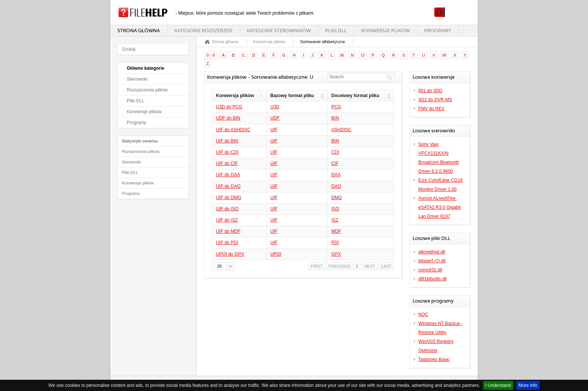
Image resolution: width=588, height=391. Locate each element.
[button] (223, 266)
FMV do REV (432, 109)
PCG (336, 107)
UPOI (276, 254)
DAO (336, 186)
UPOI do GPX (230, 254)
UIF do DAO (228, 186)
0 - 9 (211, 55)
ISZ (335, 220)
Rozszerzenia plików (147, 90)
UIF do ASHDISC (233, 130)
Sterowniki (137, 79)
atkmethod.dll (432, 252)
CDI (335, 152)
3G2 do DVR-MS (435, 100)
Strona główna (139, 31)
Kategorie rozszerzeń (203, 31)
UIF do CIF (227, 163)
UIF (274, 130)
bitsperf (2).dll (432, 261)
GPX (336, 254)
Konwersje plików (385, 31)
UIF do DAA (228, 175)
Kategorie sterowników (279, 31)
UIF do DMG (229, 198)
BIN (335, 118)
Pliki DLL (336, 31)
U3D (275, 107)
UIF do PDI (227, 243)
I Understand (498, 385)
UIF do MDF (228, 231)
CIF (335, 163)
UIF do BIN (227, 141)
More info (528, 385)
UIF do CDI (227, 152)
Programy (438, 31)
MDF (336, 231)
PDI (335, 243)
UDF (275, 118)
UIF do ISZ (227, 220)
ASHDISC (341, 130)
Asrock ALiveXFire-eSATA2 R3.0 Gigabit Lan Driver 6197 (440, 207)
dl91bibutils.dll (433, 279)
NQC (424, 315)
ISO (335, 209)
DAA (336, 175)
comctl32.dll (430, 270)
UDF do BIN (228, 118)
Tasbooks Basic (434, 360)
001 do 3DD (430, 91)
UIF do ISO (227, 209)
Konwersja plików (269, 42)
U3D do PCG (229, 107)
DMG (337, 198)
